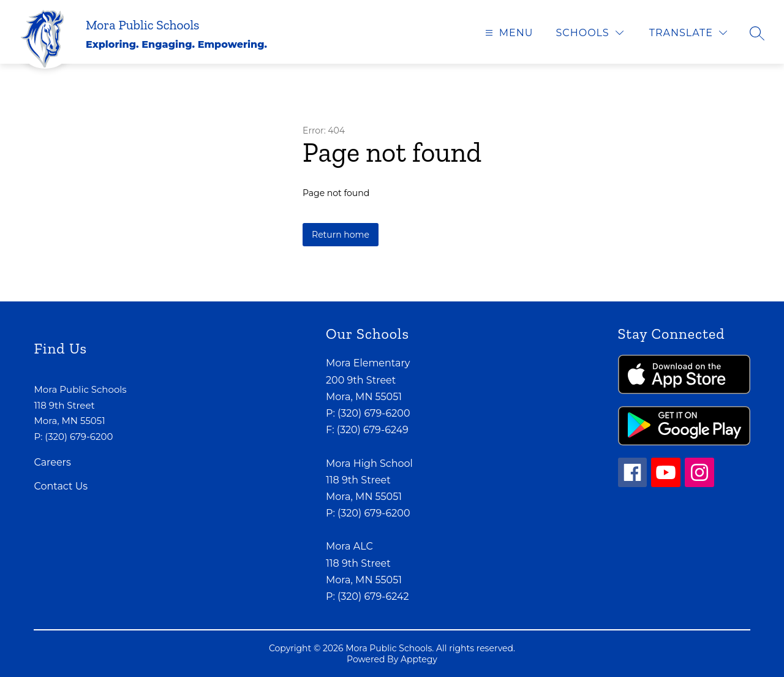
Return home (341, 235)
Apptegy (419, 659)
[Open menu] (508, 33)
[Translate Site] (688, 33)
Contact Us (61, 486)
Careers (52, 462)
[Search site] (757, 33)
